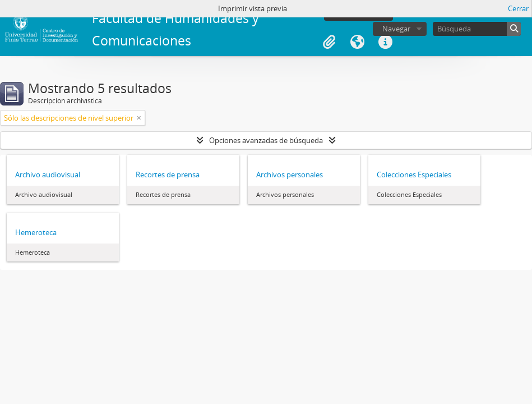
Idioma (357, 42)
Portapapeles (329, 42)
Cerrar (518, 8)
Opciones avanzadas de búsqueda (266, 140)
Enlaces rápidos (385, 42)
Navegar (396, 29)
